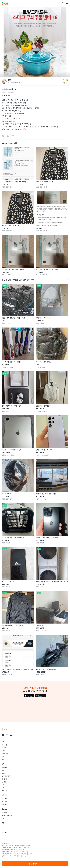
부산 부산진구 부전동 (14, 82)
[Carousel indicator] (29, 74)
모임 (3, 785)
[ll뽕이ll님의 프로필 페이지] (4, 81)
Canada (5, 813)
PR (3, 830)
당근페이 (4, 748)
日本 (4, 818)
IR (2, 827)
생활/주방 (4, 93)
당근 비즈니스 (6, 799)
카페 (3, 788)
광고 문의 (4, 804)
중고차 (3, 773)
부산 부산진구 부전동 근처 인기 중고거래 (35, 280)
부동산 (3, 770)
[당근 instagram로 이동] (7, 735)
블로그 (3, 756)
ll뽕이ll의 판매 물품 (35, 143)
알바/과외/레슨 (6, 776)
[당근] (5, 3)
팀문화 (3, 751)
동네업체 (4, 779)
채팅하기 (4, 791)
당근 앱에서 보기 (35, 864)
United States (7, 816)
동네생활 (4, 782)
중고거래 (4, 768)
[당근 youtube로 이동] (11, 735)
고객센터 (4, 832)
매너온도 (66, 83)
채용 (3, 759)
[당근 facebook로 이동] (3, 735)
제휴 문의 (4, 802)
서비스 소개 (5, 754)
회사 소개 (4, 745)
